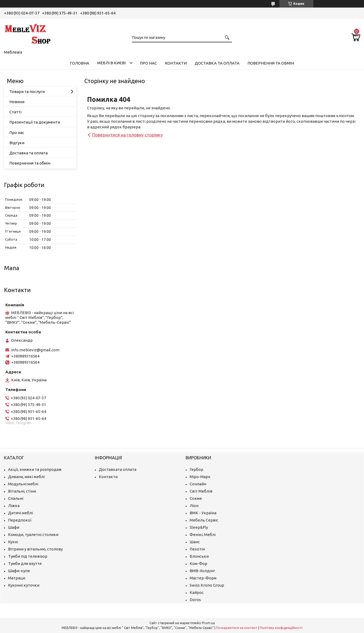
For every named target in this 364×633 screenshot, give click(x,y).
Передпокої (20, 520)
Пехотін (197, 549)
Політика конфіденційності (281, 628)
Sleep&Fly (199, 527)
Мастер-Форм (203, 578)
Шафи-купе (19, 571)
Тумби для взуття (25, 563)
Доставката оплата (118, 469)
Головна (80, 63)
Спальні (16, 498)
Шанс (195, 542)
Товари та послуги (27, 92)
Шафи (14, 527)
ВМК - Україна (203, 513)
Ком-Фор (198, 563)
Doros (195, 600)
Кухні (13, 542)
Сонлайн (198, 484)
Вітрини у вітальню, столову (35, 549)
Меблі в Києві (111, 63)
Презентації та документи (35, 122)
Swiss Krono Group (207, 585)
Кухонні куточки (24, 585)
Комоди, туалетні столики (33, 535)
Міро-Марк (200, 477)
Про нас (148, 63)
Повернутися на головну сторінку (127, 135)
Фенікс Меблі (203, 535)
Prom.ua (208, 623)
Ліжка (14, 506)
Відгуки (17, 143)
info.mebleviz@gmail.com (35, 350)
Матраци (17, 578)
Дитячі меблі (20, 513)
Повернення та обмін (271, 63)
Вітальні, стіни (22, 491)
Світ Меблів (201, 491)
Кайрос (197, 592)
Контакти (176, 63)
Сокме (196, 498)
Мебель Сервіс (204, 520)
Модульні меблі (23, 484)
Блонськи (199, 556)
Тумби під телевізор (28, 556)
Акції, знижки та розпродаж (35, 469)
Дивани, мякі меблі (26, 477)
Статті (15, 112)
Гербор (196, 469)
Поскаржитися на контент (237, 628)
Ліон (194, 506)
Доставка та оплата (217, 63)
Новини (17, 102)
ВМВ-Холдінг (202, 571)
